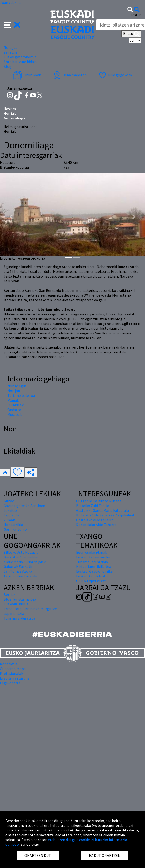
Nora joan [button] (12, 47)
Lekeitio (10, 510)
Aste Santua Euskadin (21, 576)
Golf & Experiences (91, 581)
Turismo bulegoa (21, 395)
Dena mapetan (69, 75)
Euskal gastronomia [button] (20, 57)
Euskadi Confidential (93, 576)
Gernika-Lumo (15, 529)
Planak (13, 400)
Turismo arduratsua (19, 618)
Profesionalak (12, 673)
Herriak (10, 113)
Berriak (10, 594)
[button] (12, 24)
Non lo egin (17, 386)
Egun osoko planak (92, 552)
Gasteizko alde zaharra (95, 520)
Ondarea (14, 410)
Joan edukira (10, 2)
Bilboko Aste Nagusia (21, 552)
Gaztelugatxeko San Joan (24, 506)
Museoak (14, 414)
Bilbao (9, 501)
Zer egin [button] (10, 52)
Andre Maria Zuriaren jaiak (25, 562)
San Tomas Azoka (18, 571)
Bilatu (131, 34)
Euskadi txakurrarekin (94, 557)
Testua (136, 15)
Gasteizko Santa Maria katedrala (102, 510)
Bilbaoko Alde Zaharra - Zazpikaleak (105, 515)
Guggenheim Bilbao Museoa (99, 501)
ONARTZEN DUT (38, 855)
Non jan (14, 391)
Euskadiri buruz (16, 604)
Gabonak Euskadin (18, 566)
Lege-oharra (10, 683)
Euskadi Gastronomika (94, 571)
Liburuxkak (27, 75)
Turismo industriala (92, 562)
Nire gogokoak (115, 75)
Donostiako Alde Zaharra (96, 525)
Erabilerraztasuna (15, 678)
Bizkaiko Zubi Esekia (93, 506)
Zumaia (10, 520)
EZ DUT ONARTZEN (105, 855)
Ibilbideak (15, 405)
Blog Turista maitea (20, 599)
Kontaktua (9, 664)
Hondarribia (13, 525)
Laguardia (12, 515)
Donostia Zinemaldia (21, 557)
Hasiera (10, 109)
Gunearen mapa (13, 669)
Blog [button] (7, 66)
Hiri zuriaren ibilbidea (94, 566)
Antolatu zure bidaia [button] (20, 62)
